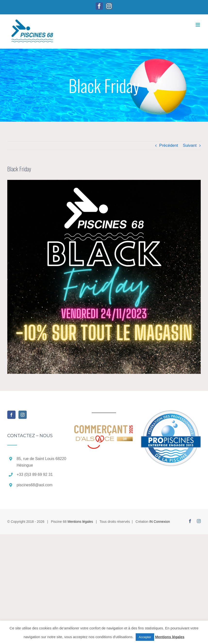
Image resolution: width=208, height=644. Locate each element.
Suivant (190, 145)
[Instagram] (23, 415)
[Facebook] (11, 415)
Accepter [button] (145, 637)
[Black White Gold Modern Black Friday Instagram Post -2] (104, 277)
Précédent (169, 145)
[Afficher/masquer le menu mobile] (198, 25)
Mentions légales (80, 522)
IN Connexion (160, 522)
